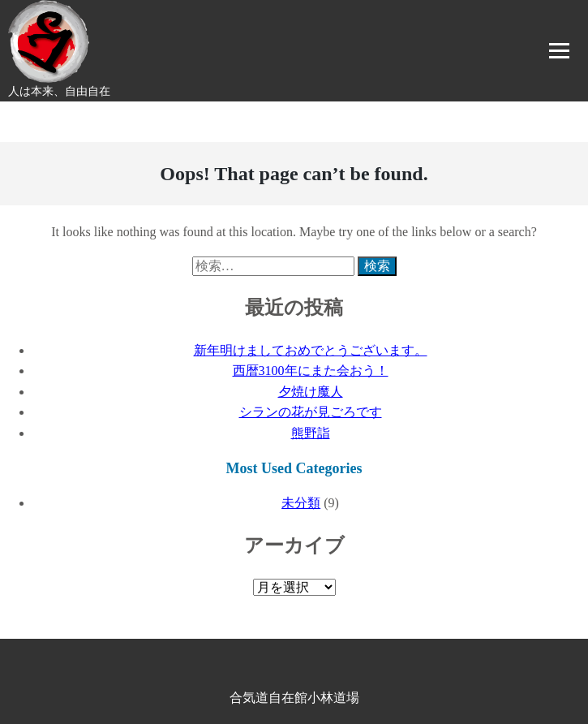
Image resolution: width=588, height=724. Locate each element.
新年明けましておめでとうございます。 (311, 350)
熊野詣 (311, 433)
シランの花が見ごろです (311, 412)
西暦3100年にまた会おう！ (311, 371)
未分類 (301, 503)
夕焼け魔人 (311, 392)
